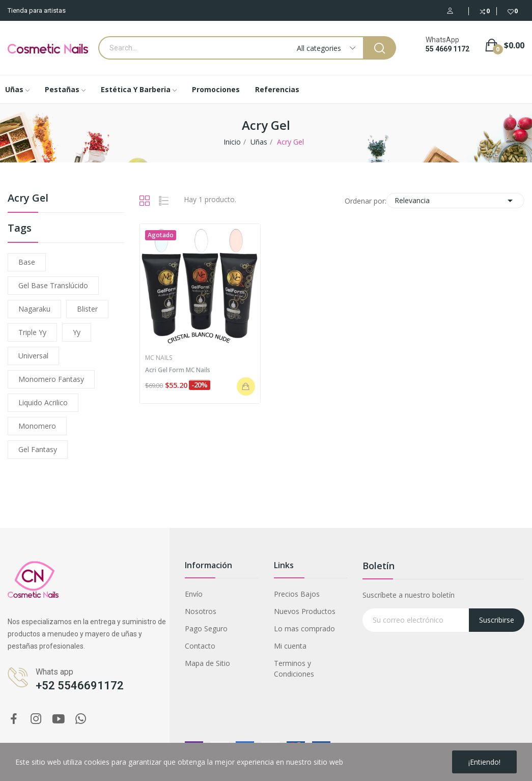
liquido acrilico (43, 402)
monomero (37, 426)
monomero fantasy (51, 379)
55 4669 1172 (447, 49)
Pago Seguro (206, 629)
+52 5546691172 (80, 686)
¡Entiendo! (484, 762)
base (27, 262)
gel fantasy (38, 449)
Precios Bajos (297, 594)
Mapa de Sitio (207, 663)
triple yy (32, 332)
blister (87, 309)
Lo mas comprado (304, 629)
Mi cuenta (290, 646)
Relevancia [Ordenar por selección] (455, 201)
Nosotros (201, 611)
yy (77, 332)
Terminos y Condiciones (294, 668)
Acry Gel (28, 199)
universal (33, 356)
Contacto (200, 646)
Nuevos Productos (305, 611)
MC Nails (159, 358)
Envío (194, 594)
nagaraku (34, 309)
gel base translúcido (53, 285)
